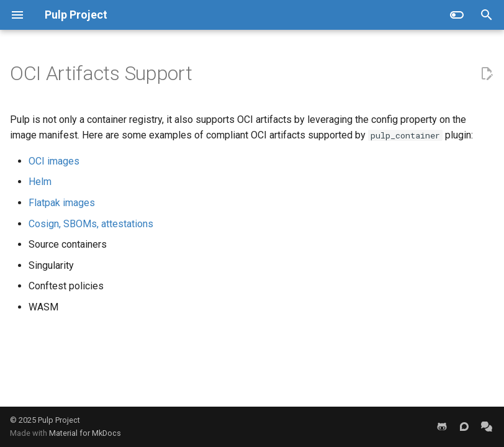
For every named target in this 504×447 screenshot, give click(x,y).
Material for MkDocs (85, 433)
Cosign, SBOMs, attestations (91, 224)
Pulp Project (59, 420)
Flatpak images (62, 203)
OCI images (54, 161)
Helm (40, 182)
